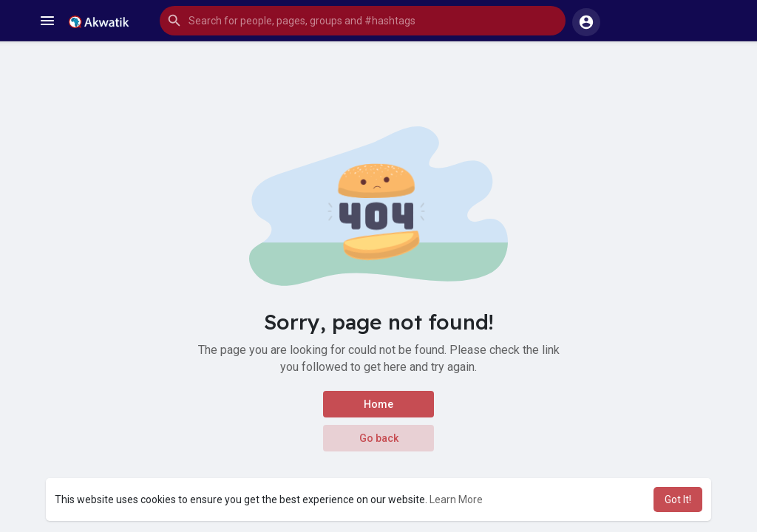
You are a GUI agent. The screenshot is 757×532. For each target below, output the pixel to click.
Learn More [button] (456, 499)
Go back (379, 438)
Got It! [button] (678, 499)
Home (378, 404)
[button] (363, 21)
